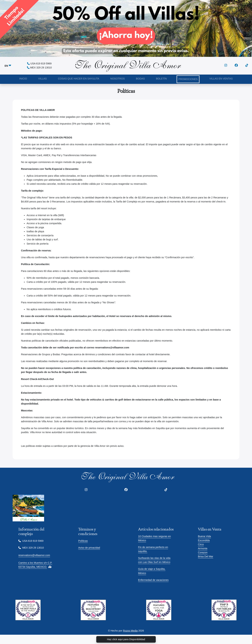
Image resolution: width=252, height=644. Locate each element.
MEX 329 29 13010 (39, 68)
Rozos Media (130, 631)
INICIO (23, 79)
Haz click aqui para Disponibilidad (126, 639)
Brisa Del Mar (206, 556)
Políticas (83, 541)
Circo (201, 544)
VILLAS (42, 79)
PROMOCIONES (188, 79)
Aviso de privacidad (89, 548)
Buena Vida (204, 536)
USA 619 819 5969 (39, 64)
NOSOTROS (118, 79)
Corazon (203, 552)
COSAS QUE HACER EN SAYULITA (78, 79)
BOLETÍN (161, 79)
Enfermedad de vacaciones (153, 580)
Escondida (204, 540)
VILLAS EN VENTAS (221, 79)
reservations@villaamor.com (34, 555)
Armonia (203, 548)
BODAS (140, 79)
